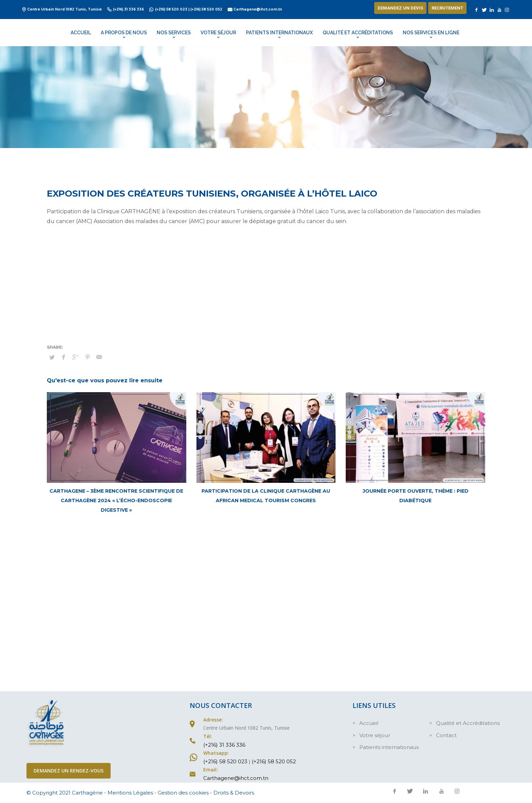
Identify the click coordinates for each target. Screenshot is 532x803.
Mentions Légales (130, 793)
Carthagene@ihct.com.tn (258, 9)
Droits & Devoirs (234, 793)
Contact (446, 735)
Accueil (369, 723)
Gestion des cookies (183, 793)
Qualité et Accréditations (468, 723)
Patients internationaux (389, 747)
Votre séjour (375, 735)
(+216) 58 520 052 (206, 9)
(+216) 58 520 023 (171, 9)
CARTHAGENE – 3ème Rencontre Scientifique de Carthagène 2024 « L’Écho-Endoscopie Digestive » (116, 500)
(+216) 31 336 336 (128, 9)
